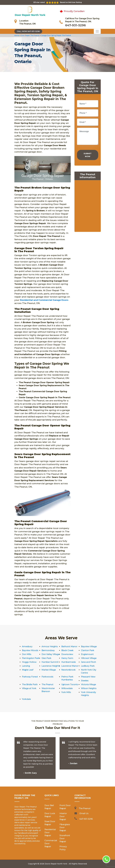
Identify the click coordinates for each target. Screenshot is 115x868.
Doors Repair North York (56, 864)
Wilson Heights (89, 688)
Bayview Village (89, 646)
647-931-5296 (75, 25)
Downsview (67, 654)
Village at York (29, 688)
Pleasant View (88, 677)
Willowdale (67, 688)
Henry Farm (67, 658)
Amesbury (27, 646)
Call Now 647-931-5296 (28, 31)
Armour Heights (50, 646)
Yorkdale (26, 699)
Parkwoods (47, 677)
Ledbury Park (88, 666)
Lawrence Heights (51, 666)
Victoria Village (88, 684)
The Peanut (47, 684)
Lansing (26, 666)
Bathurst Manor (69, 646)
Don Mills (27, 654)
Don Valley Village (50, 654)
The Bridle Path (30, 684)
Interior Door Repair (63, 816)
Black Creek (67, 650)
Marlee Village (49, 670)
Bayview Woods (30, 650)
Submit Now (88, 155)
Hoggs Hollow (29, 662)
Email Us (84, 813)
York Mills (66, 692)
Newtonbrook (68, 670)
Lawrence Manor (70, 666)
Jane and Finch (88, 662)
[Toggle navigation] (97, 31)
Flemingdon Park (31, 658)
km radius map (88, 207)
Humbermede (69, 662)
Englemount (87, 654)
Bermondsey (48, 650)
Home (17, 35)
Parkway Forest (30, 677)
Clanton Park (88, 650)
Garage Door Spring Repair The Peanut (56, 35)
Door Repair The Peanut (30, 35)
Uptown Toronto (70, 684)
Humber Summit (50, 662)
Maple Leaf (28, 670)
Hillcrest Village (89, 658)
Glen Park (46, 658)
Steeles (85, 681)
